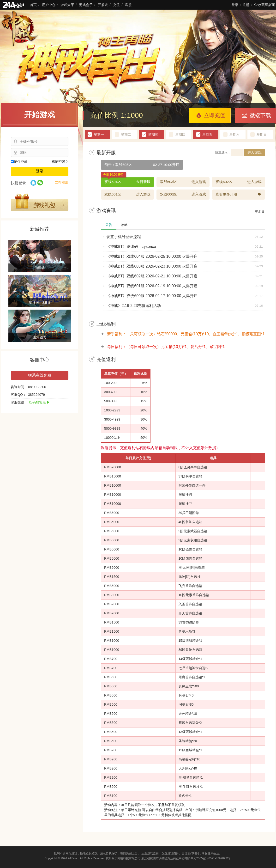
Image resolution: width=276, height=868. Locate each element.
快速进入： (223, 152)
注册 (246, 5)
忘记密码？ (60, 162)
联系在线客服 (40, 375)
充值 (116, 5)
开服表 (103, 5)
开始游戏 (40, 115)
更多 (260, 212)
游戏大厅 (67, 5)
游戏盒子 (86, 5)
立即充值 (211, 115)
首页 (33, 5)
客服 (128, 5)
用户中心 (49, 5)
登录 (235, 5)
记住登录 (19, 162)
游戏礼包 (40, 202)
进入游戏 (254, 152)
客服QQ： (18, 395)
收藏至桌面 (264, 5)
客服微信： (19, 402)
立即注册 (62, 182)
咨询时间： (19, 387)
